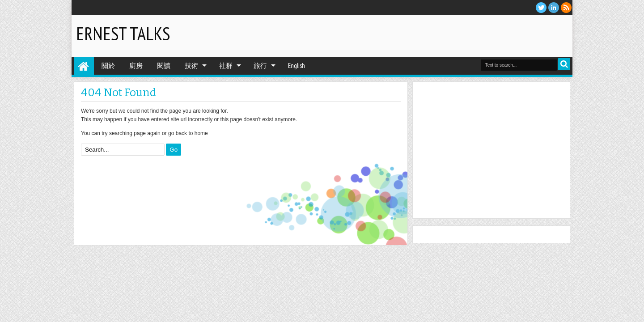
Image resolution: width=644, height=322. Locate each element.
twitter (541, 8)
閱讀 (164, 66)
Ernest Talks (123, 34)
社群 (226, 66)
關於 (108, 66)
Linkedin (554, 8)
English (297, 66)
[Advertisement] (463, 35)
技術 (191, 66)
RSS (566, 8)
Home (84, 66)
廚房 (136, 66)
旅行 (260, 66)
